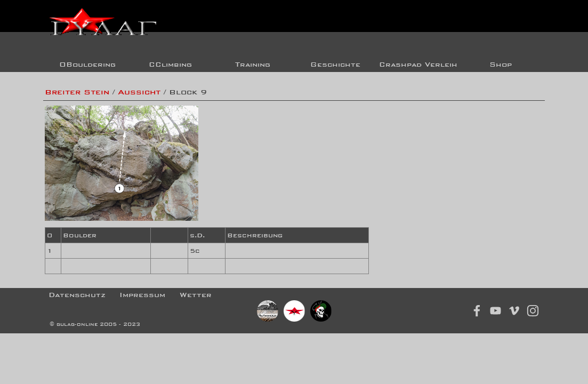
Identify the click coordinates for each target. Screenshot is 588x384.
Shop (501, 64)
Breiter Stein (77, 92)
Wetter (196, 295)
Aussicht (139, 92)
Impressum (142, 295)
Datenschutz (77, 295)
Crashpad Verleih (418, 64)
